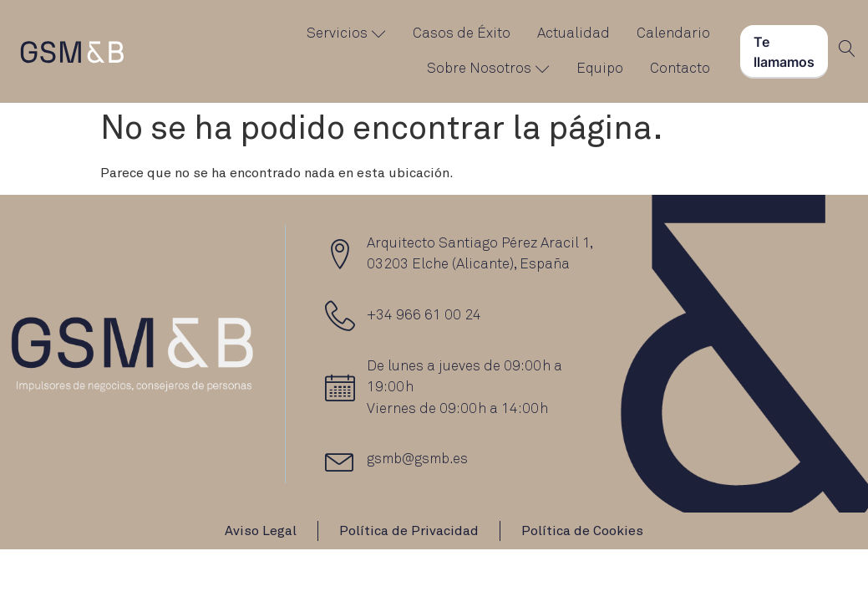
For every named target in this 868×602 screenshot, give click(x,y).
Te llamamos (784, 52)
